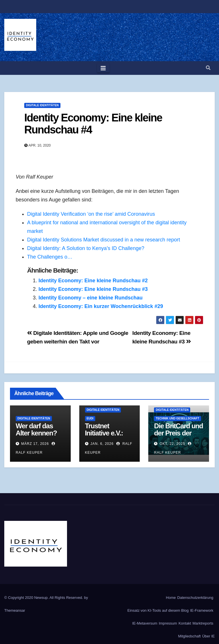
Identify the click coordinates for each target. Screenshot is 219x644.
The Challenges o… (50, 257)
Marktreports (203, 623)
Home (171, 598)
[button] (208, 68)
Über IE (208, 636)
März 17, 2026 (35, 444)
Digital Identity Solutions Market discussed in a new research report (104, 240)
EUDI (90, 418)
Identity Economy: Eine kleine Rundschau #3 (93, 289)
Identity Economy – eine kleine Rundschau (91, 298)
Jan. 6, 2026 (102, 444)
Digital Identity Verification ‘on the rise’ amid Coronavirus (91, 214)
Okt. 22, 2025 (173, 444)
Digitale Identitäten (42, 105)
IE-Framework (202, 610)
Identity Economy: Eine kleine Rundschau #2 (93, 281)
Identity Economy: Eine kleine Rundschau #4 (93, 124)
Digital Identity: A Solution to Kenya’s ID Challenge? (86, 248)
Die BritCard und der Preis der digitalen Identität (178, 437)
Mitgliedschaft (189, 636)
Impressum (168, 623)
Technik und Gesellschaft (177, 418)
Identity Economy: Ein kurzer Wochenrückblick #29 (101, 306)
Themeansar (15, 610)
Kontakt (185, 623)
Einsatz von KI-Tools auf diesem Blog (158, 610)
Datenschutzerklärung (195, 598)
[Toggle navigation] (103, 68)
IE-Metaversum (145, 623)
